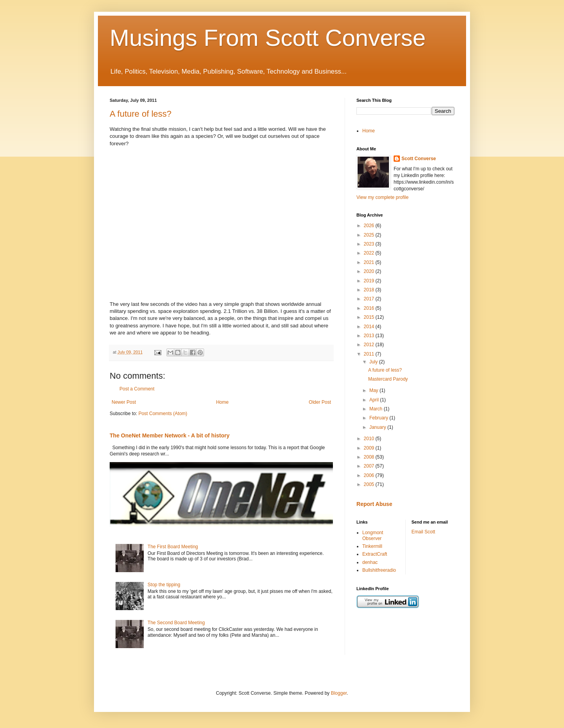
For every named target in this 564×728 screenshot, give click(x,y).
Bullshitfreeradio (379, 570)
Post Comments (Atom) (163, 414)
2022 (370, 253)
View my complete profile (382, 197)
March (377, 409)
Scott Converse (419, 159)
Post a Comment (137, 389)
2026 (370, 226)
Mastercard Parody (388, 379)
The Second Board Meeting (176, 623)
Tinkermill (372, 546)
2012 (370, 345)
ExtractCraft (375, 554)
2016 (370, 308)
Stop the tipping (164, 585)
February (379, 418)
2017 (370, 299)
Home (222, 402)
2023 (370, 244)
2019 (370, 281)
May (374, 390)
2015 (370, 317)
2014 (370, 327)
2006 (370, 475)
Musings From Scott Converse (268, 38)
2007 (370, 466)
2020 (370, 271)
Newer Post (124, 402)
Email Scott (424, 532)
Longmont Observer (373, 535)
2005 (370, 484)
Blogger (339, 693)
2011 (370, 354)
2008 (370, 457)
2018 (370, 290)
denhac (370, 562)
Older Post (320, 402)
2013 (370, 336)
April (375, 400)
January (378, 427)
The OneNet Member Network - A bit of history (170, 435)
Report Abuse (374, 504)
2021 (370, 262)
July (374, 362)
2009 (370, 448)
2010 (370, 439)
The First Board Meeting (173, 547)
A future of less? (141, 114)
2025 (370, 235)
